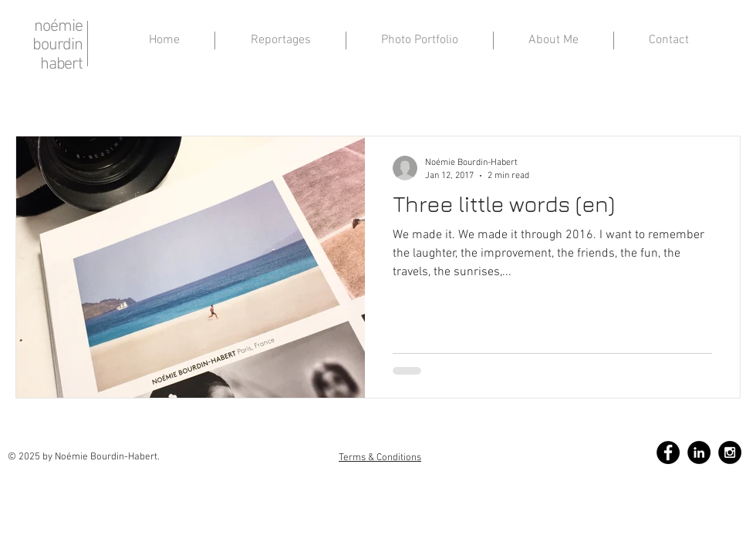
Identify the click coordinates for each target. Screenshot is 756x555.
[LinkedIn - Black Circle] (699, 452)
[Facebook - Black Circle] (668, 452)
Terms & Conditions (380, 458)
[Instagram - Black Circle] (730, 452)
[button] (553, 40)
